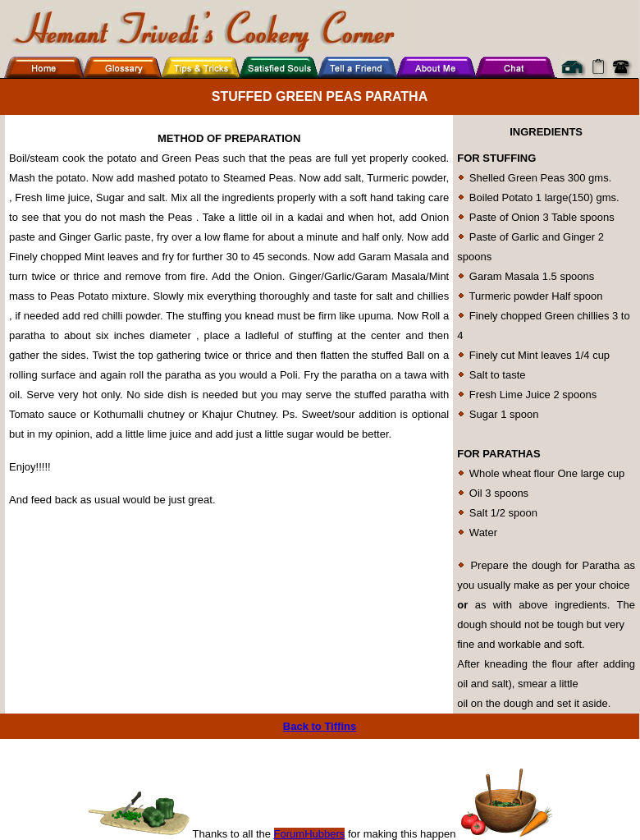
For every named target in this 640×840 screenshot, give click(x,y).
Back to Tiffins (320, 726)
